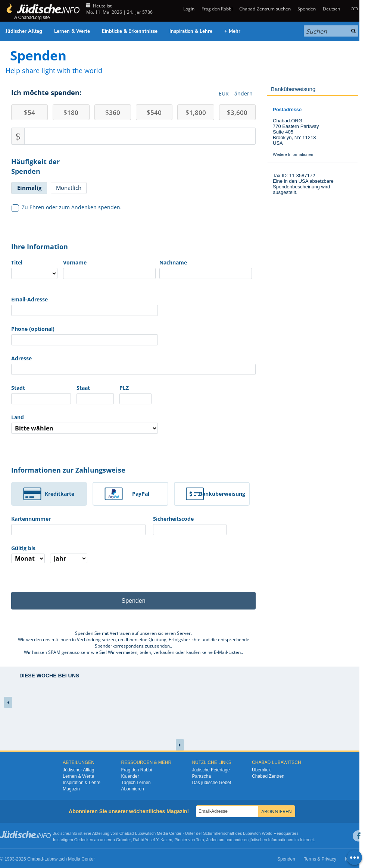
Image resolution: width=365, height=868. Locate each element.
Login (188, 9)
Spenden (307, 9)
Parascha (201, 776)
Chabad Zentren (268, 776)
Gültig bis (23, 548)
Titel (17, 262)
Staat (83, 388)
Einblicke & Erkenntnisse (130, 31)
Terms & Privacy (320, 859)
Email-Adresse (29, 299)
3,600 (237, 112)
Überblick (261, 770)
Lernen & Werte (72, 31)
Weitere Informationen (293, 154)
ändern (244, 93)
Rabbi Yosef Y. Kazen (153, 840)
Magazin (71, 789)
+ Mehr (232, 31)
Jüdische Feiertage (211, 770)
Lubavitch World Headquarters (271, 833)
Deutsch (331, 9)
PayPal (141, 494)
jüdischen (258, 840)
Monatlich (69, 188)
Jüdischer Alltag (24, 31)
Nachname (173, 262)
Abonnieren (132, 789)
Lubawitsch (145, 833)
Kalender (130, 776)
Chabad (127, 833)
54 (29, 112)
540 (154, 112)
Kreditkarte (60, 494)
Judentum (215, 840)
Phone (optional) (33, 329)
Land (18, 417)
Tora (200, 840)
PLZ (124, 388)
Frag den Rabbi (217, 9)
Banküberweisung (222, 494)
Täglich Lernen (136, 783)
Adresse (21, 358)
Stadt (18, 388)
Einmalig (29, 188)
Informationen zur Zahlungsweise (68, 470)
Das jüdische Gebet (211, 783)
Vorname (75, 262)
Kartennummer (31, 519)
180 (71, 112)
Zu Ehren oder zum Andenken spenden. (67, 207)
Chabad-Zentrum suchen (265, 9)
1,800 (196, 112)
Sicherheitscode (173, 519)
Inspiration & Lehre (191, 31)
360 (113, 112)
